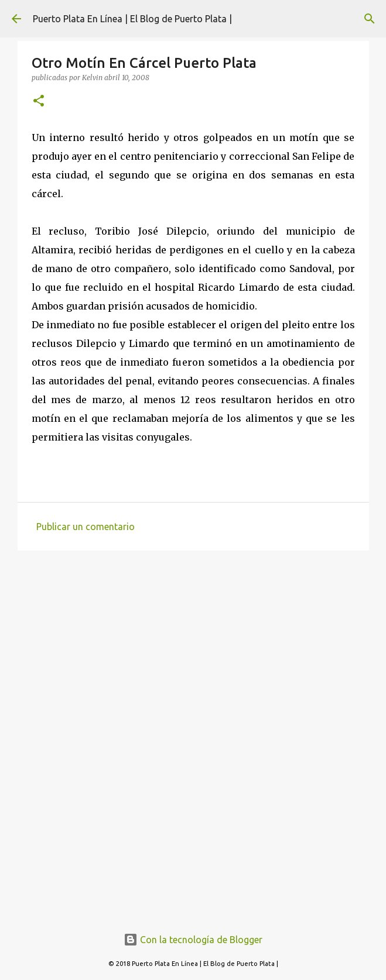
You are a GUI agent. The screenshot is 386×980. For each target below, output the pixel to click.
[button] (39, 102)
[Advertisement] (193, 650)
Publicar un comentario (86, 527)
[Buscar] (370, 19)
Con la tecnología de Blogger (193, 940)
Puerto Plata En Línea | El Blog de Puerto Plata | (132, 19)
